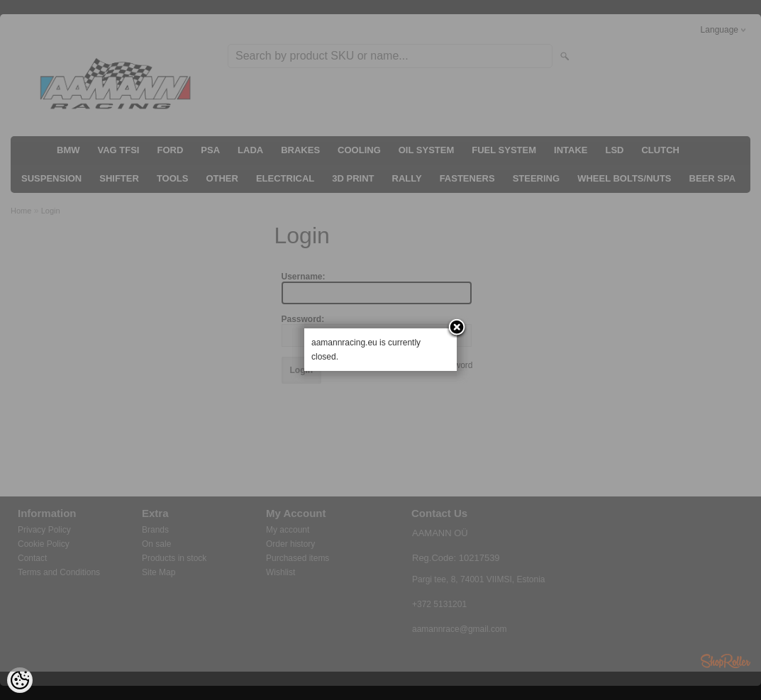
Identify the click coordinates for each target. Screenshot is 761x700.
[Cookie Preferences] (20, 680)
